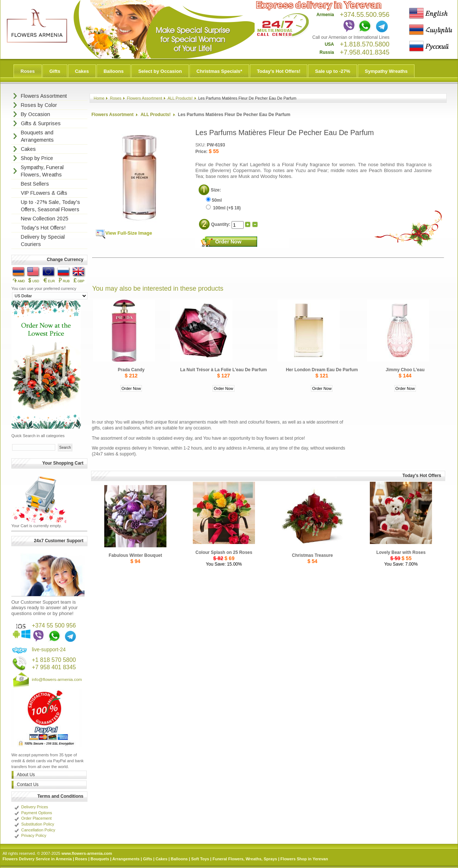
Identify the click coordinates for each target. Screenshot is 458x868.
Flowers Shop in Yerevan (304, 859)
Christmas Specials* (219, 71)
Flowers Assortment (145, 98)
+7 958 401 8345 (54, 667)
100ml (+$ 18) (223, 208)
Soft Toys (200, 859)
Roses (28, 71)
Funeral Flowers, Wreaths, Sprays (245, 859)
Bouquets (100, 859)
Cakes (82, 71)
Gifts (55, 71)
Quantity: (221, 224)
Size (215, 190)
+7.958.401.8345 (365, 52)
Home (99, 98)
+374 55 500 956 (54, 625)
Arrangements (126, 859)
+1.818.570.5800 (365, 44)
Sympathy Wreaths (386, 71)
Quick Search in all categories (38, 436)
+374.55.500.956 (365, 15)
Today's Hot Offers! (279, 71)
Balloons (114, 71)
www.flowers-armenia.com (87, 853)
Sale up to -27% (333, 71)
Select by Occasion (160, 71)
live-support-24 (49, 649)
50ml (214, 200)
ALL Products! (180, 98)
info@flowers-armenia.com (57, 679)
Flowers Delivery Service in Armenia (37, 859)
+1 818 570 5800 (54, 660)
